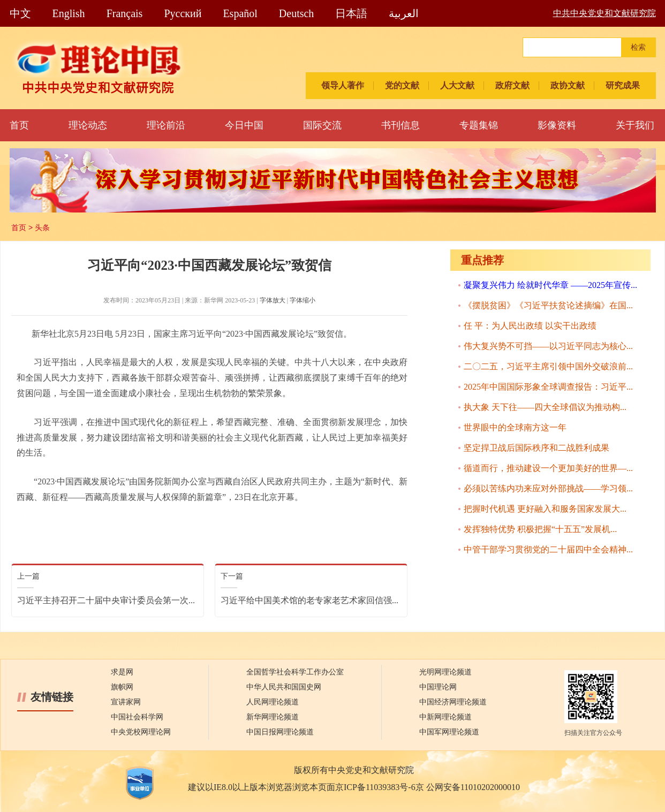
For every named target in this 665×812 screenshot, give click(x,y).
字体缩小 (303, 300)
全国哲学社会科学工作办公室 (295, 672)
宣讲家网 (126, 702)
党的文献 (402, 85)
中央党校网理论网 (141, 732)
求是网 (122, 672)
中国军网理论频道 (449, 732)
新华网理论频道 (273, 717)
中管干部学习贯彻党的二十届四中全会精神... (548, 549)
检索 (638, 47)
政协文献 (568, 85)
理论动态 (88, 125)
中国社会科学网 (137, 717)
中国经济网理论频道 (453, 702)
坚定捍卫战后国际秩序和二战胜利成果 (536, 448)
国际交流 (322, 125)
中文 (20, 13)
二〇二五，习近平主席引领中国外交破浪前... (548, 366)
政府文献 (512, 85)
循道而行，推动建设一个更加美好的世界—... (548, 468)
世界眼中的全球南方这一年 (515, 427)
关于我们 (635, 125)
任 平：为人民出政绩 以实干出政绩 (530, 326)
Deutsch (297, 13)
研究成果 (623, 85)
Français (125, 13)
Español (240, 13)
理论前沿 (166, 125)
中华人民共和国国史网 (284, 687)
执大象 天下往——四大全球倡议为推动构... (545, 407)
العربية (404, 13)
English (69, 13)
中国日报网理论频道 (280, 732)
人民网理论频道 (273, 702)
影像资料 (557, 125)
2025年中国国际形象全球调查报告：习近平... (548, 387)
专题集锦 (479, 125)
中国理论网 (438, 687)
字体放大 (273, 300)
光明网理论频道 (445, 672)
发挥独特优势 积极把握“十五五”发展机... (540, 529)
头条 (42, 227)
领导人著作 (343, 85)
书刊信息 (400, 125)
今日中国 (244, 125)
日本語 (351, 13)
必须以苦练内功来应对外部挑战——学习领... (548, 488)
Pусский (183, 13)
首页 (19, 125)
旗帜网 (122, 687)
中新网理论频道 (445, 717)
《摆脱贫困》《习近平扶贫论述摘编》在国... (548, 305)
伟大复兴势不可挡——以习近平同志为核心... (548, 346)
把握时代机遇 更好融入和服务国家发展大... (545, 509)
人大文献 (457, 85)
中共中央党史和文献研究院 (604, 13)
